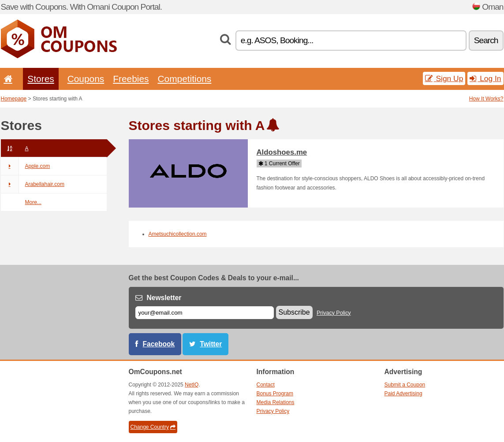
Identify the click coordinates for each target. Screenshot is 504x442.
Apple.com (26, 166)
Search (486, 40)
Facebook (159, 344)
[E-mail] (205, 313)
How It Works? (486, 99)
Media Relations (276, 402)
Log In (485, 78)
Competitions (184, 79)
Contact (266, 385)
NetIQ (192, 385)
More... (33, 202)
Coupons (86, 79)
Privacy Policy (334, 313)
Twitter (211, 344)
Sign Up (444, 78)
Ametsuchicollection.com (178, 234)
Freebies (131, 79)
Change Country (153, 427)
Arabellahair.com (33, 184)
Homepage (14, 99)
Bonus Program (275, 394)
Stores (41, 79)
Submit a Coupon (405, 385)
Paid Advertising (403, 394)
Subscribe (294, 312)
